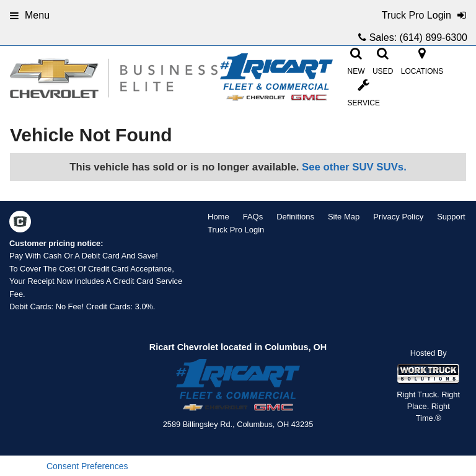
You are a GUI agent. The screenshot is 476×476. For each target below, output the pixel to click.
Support (451, 217)
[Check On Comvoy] (20, 223)
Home (218, 217)
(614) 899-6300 (434, 37)
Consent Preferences (87, 466)
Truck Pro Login (236, 230)
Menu (30, 15)
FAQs (253, 217)
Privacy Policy (398, 217)
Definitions (295, 217)
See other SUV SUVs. (354, 167)
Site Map (344, 217)
